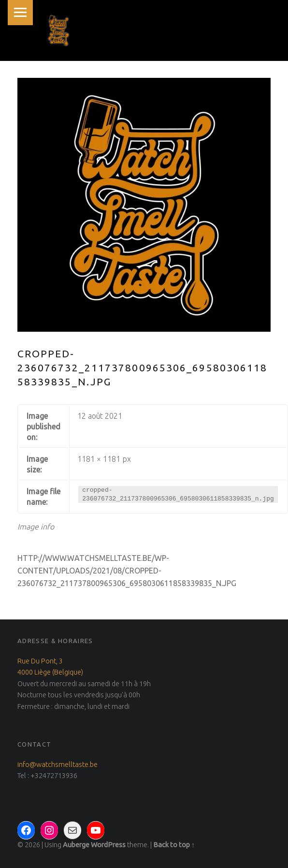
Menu (20, 13)
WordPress (108, 845)
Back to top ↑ (174, 845)
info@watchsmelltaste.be (58, 765)
